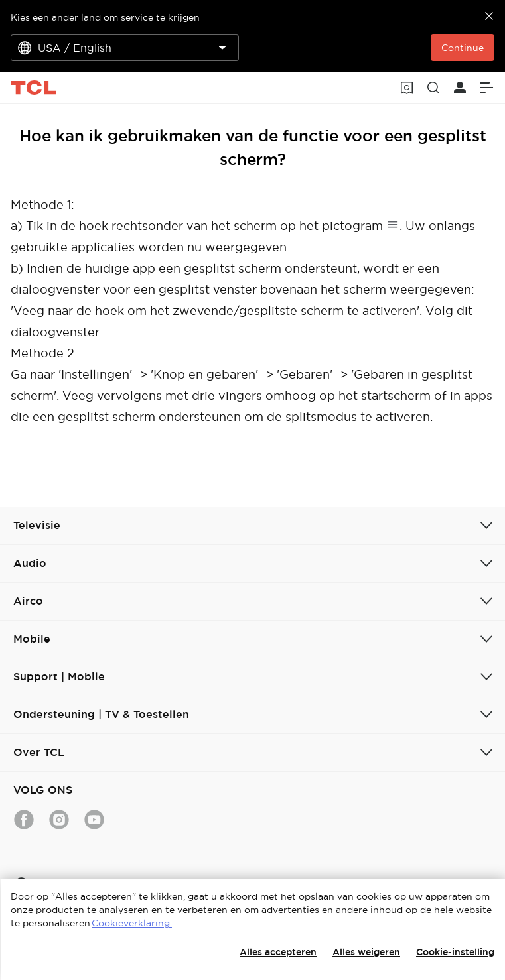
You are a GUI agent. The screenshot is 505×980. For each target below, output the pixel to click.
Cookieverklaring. (132, 923)
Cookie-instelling (455, 952)
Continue (463, 48)
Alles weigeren (366, 952)
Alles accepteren (278, 952)
